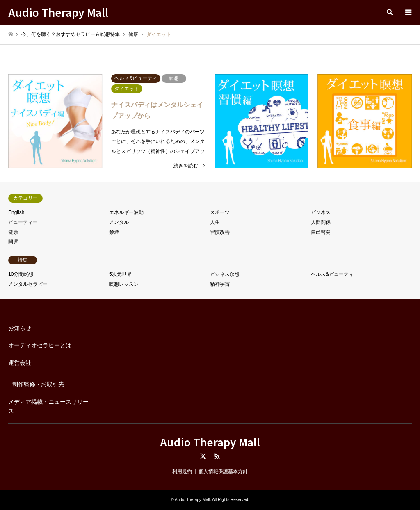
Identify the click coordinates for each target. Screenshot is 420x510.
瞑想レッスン (124, 284)
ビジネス (321, 212)
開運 (13, 242)
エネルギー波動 (126, 212)
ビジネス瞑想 (225, 274)
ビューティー (23, 222)
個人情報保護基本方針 (223, 471)
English (16, 212)
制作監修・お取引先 (38, 384)
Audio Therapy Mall (210, 442)
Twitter (203, 456)
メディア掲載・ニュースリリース (48, 406)
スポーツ (220, 212)
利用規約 (182, 471)
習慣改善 (220, 232)
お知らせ (20, 328)
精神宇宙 (220, 284)
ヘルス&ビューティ (332, 274)
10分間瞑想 (21, 274)
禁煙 (114, 232)
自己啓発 (321, 232)
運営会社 (20, 363)
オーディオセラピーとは (40, 345)
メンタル (119, 222)
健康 (13, 232)
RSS (217, 456)
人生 (215, 222)
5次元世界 (120, 274)
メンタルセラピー (28, 284)
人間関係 (321, 222)
